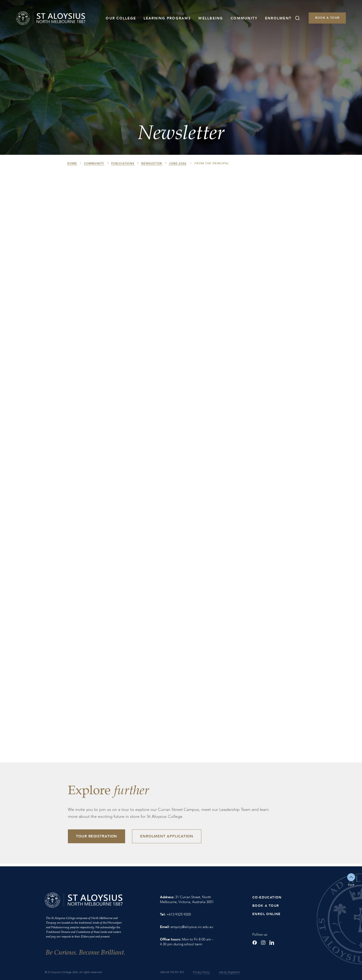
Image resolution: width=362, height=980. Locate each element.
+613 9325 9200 (179, 914)
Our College (121, 18)
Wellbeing (211, 18)
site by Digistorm (229, 972)
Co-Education (267, 897)
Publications (123, 163)
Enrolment (278, 18)
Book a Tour (327, 18)
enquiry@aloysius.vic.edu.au (192, 927)
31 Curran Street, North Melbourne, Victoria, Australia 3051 (187, 899)
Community (244, 18)
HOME (72, 163)
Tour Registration (97, 836)
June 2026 (178, 163)
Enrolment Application (167, 836)
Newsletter (152, 163)
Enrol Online (267, 914)
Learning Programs (167, 18)
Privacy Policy (201, 972)
